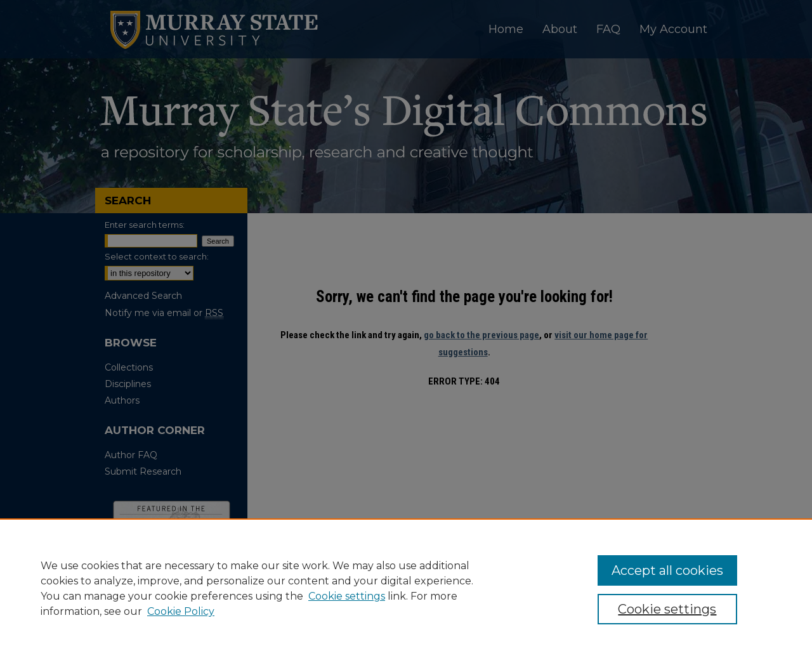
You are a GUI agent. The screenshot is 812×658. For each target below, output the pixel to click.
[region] (406, 588)
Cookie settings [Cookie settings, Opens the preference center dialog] (667, 609)
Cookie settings (347, 596)
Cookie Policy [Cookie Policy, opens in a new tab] (181, 611)
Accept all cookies (667, 570)
